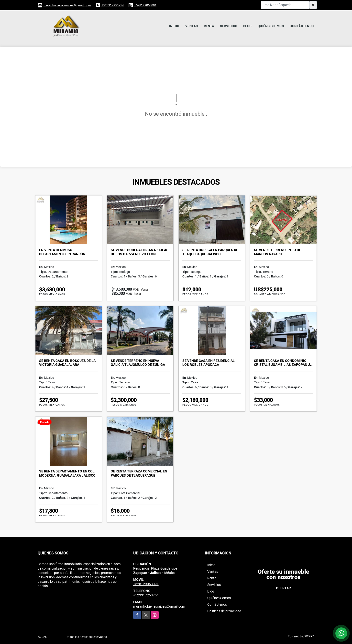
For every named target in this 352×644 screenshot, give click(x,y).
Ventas (192, 26)
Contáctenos (302, 26)
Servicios (229, 26)
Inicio (174, 26)
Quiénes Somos (271, 26)
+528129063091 (145, 5)
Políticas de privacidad (224, 611)
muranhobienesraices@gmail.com (67, 5)
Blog (247, 26)
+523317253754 (113, 5)
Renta (209, 26)
